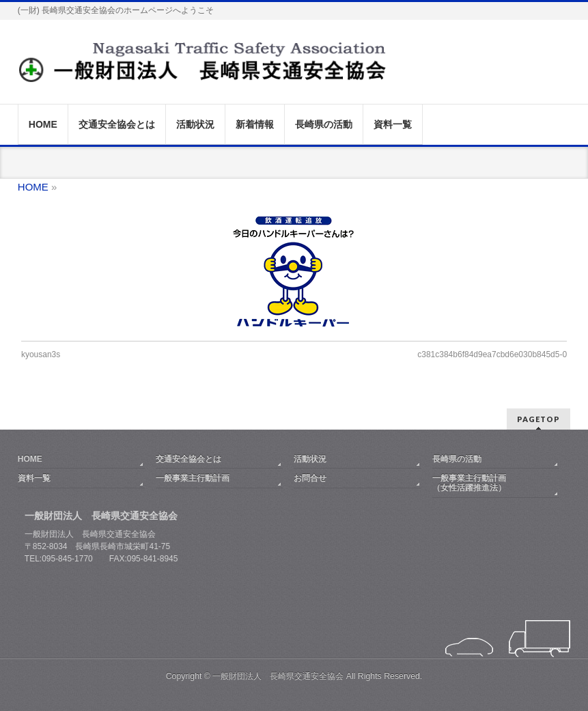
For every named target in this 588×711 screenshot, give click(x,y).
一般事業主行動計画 (193, 478)
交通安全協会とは (188, 459)
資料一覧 (34, 478)
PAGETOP (538, 419)
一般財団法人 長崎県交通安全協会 (278, 676)
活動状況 (310, 459)
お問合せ (310, 478)
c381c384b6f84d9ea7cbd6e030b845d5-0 (492, 354)
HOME (30, 459)
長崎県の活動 (457, 459)
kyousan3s (41, 354)
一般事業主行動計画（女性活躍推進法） (469, 483)
